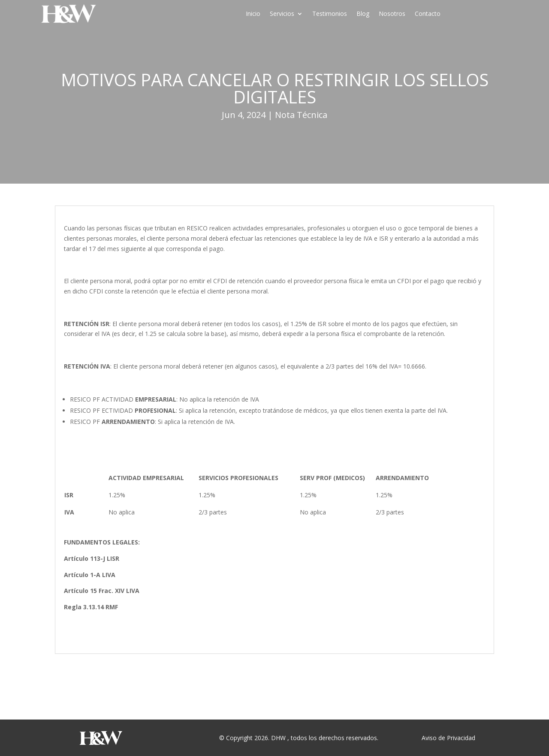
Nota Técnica (301, 115)
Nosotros (392, 14)
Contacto (428, 14)
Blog (363, 14)
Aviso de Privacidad (448, 738)
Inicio (253, 14)
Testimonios (330, 14)
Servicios (282, 14)
